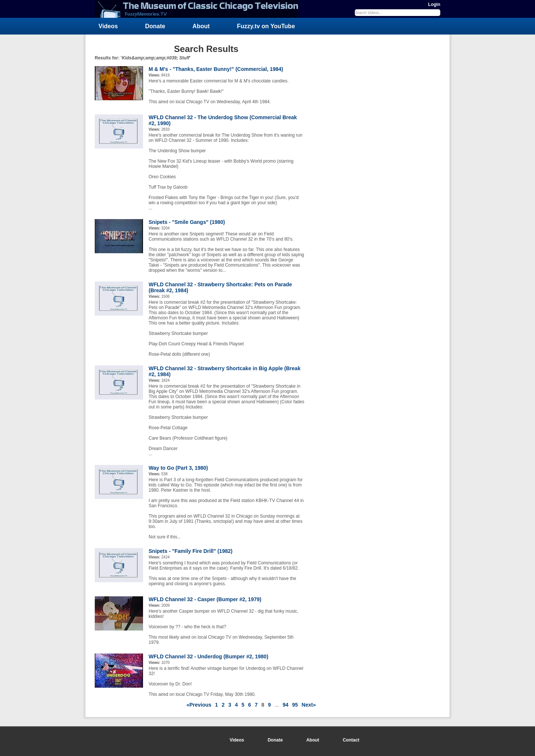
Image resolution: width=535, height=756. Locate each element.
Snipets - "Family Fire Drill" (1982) (191, 551)
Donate (155, 26)
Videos (108, 26)
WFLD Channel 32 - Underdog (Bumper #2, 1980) (208, 656)
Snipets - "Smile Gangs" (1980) (187, 222)
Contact (351, 740)
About (201, 26)
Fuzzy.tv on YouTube (266, 26)
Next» (309, 705)
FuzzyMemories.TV (200, 9)
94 (286, 705)
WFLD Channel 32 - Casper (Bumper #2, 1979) (205, 599)
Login (434, 4)
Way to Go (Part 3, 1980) (178, 468)
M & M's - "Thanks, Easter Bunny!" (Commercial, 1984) (216, 69)
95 (295, 705)
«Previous (199, 705)
